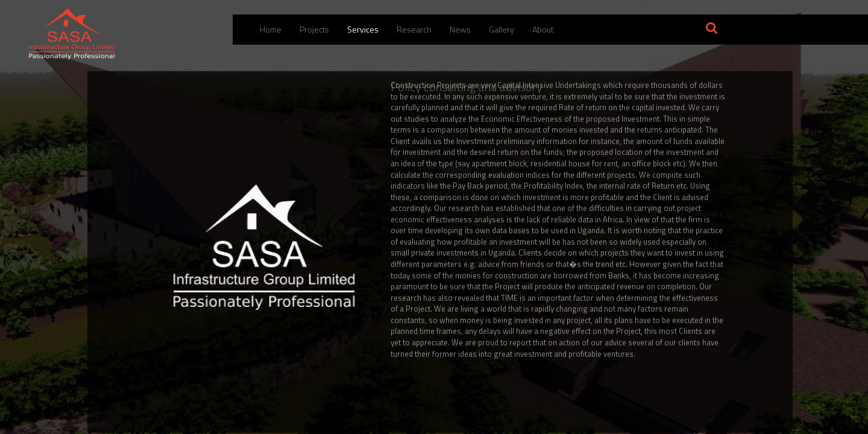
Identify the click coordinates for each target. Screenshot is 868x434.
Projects (314, 29)
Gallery (502, 29)
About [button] (543, 29)
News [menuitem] (460, 29)
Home (271, 29)
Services (363, 29)
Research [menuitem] (414, 29)
